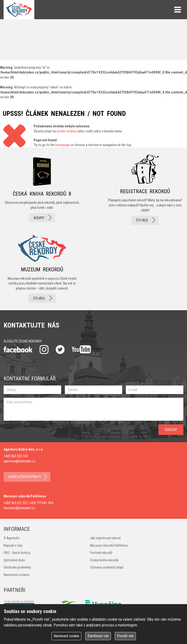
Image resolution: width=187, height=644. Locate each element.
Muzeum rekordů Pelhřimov (109, 545)
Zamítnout (98, 636)
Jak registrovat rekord (105, 538)
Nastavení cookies (17, 575)
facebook (18, 350)
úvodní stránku (67, 131)
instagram (44, 350)
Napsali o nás (13, 545)
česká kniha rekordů (42, 190)
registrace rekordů (145, 190)
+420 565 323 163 (16, 456)
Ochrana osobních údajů (107, 567)
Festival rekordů (101, 553)
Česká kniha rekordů (104, 560)
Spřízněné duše (14, 560)
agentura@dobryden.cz (20, 461)
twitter (60, 350)
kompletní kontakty (25, 477)
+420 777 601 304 (41, 503)
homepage (63, 145)
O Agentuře (12, 538)
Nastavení (66, 636)
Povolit (125, 636)
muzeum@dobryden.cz (19, 508)
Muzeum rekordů (42, 268)
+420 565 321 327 (16, 503)
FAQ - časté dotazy (17, 553)
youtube (81, 349)
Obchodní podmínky (17, 567)
